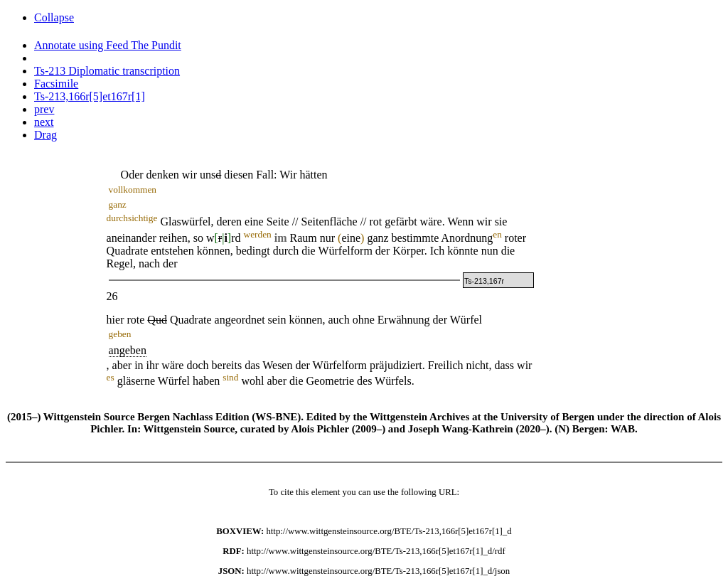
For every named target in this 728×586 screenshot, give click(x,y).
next (44, 122)
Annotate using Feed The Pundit (108, 45)
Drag (45, 135)
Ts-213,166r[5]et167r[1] (90, 96)
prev (44, 109)
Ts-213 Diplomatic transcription (107, 71)
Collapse (54, 17)
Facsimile (56, 84)
